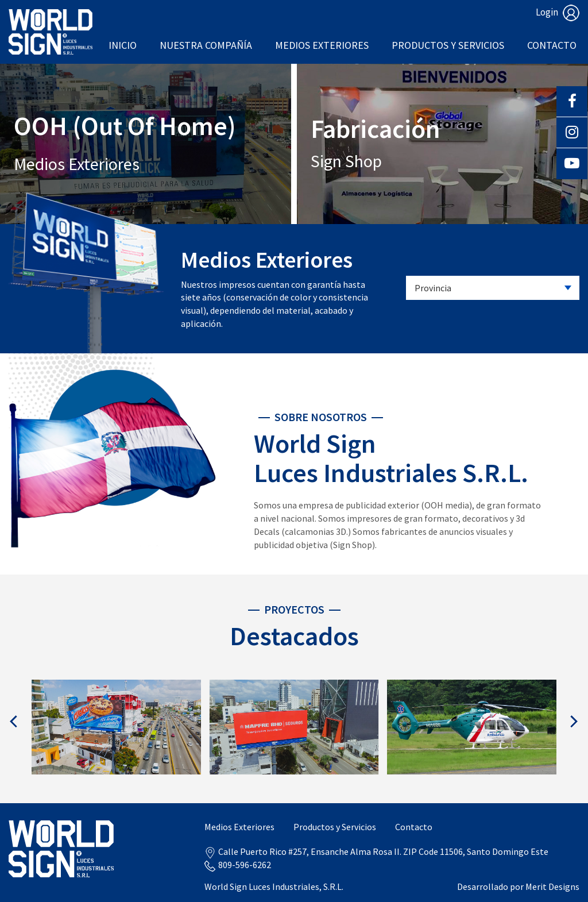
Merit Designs (552, 886)
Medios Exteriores (322, 45)
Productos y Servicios (448, 45)
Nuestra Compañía (206, 45)
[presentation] (14, 721)
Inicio (123, 45)
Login (558, 12)
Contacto (552, 45)
